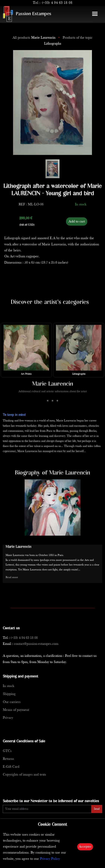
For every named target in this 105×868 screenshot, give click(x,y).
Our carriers (12, 702)
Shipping (9, 694)
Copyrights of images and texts (24, 775)
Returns (8, 759)
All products (34, 38)
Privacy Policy (50, 859)
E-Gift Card (11, 767)
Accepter (85, 847)
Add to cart (77, 222)
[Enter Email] (47, 809)
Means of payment (16, 710)
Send (97, 809)
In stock (8, 686)
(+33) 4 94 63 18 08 (57, 3)
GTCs (7, 751)
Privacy (8, 718)
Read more (12, 577)
